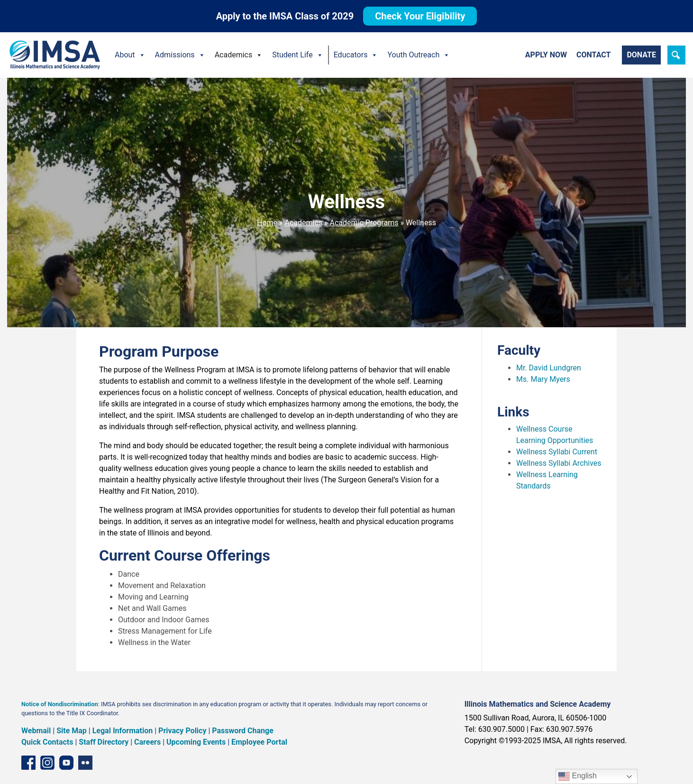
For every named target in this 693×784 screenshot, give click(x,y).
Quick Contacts (47, 742)
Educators (356, 55)
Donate (641, 55)
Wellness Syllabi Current (557, 452)
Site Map (72, 731)
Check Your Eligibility (420, 16)
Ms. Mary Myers (543, 379)
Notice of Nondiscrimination (60, 704)
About (130, 55)
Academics (239, 55)
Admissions (180, 55)
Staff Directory (104, 742)
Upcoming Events (196, 742)
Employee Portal (259, 742)
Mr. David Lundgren (549, 368)
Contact (593, 55)
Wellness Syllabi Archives (559, 463)
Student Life (297, 55)
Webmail (36, 731)
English (578, 776)
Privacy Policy (182, 731)
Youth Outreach (419, 55)
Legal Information (123, 731)
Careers (147, 742)
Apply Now (546, 55)
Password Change (242, 731)
